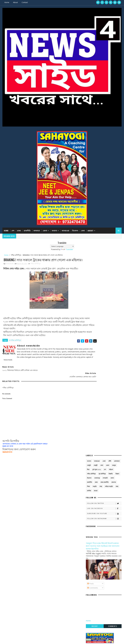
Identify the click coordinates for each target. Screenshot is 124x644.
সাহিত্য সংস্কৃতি (109, 286)
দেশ (13, 230)
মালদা (112, 277)
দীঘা (88, 269)
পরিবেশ (111, 269)
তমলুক (114, 265)
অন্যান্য (54, 230)
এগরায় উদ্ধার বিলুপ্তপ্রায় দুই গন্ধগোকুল (104, 528)
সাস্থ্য (101, 286)
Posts (91, 383)
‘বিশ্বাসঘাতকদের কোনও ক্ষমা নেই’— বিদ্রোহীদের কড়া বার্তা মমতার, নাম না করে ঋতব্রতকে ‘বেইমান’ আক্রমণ (105, 518)
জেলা (45, 230)
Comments (93, 387)
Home (7, 2)
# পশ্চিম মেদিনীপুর (15, 347)
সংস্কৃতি (95, 286)
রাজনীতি (27, 230)
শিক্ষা (88, 286)
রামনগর (114, 281)
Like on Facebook (104, 308)
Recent (95, 425)
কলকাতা (37, 230)
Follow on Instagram (104, 318)
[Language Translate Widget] (62, 246)
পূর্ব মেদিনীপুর (102, 273)
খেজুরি (89, 265)
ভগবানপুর (97, 277)
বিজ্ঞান (117, 273)
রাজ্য (19, 230)
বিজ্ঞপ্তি (111, 273)
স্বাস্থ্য (117, 286)
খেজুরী (96, 265)
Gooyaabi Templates (37, 592)
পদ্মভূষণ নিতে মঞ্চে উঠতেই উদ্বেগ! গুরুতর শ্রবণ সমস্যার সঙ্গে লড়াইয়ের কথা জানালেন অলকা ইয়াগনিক (103, 345)
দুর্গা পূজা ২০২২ (97, 269)
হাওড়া (96, 290)
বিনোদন (75, 230)
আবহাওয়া (66, 230)
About (15, 2)
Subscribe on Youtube (104, 313)
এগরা (104, 260)
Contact (25, 2)
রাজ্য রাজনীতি (105, 281)
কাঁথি (110, 260)
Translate (67, 249)
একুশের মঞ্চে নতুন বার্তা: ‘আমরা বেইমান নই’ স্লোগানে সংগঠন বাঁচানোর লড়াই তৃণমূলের (105, 539)
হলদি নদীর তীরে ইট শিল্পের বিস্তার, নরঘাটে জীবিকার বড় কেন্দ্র (106, 548)
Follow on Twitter (104, 303)
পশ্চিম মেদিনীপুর (16, 255)
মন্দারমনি (105, 277)
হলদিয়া (89, 290)
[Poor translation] (9, 608)
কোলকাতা (117, 260)
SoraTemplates (15, 592)
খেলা (83, 230)
